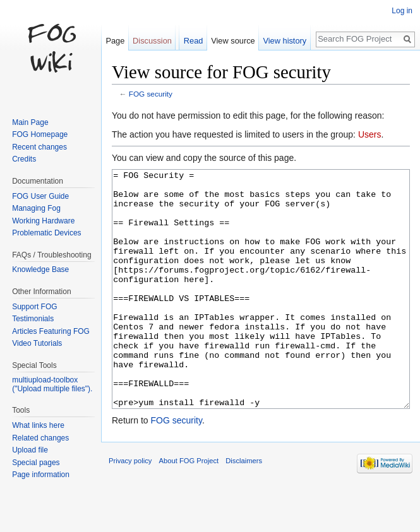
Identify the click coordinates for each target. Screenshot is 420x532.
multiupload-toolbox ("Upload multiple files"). (52, 384)
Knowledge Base (40, 269)
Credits (24, 159)
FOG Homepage (40, 134)
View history (285, 41)
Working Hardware (43, 221)
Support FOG (34, 307)
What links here (38, 425)
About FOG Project (189, 508)
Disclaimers (244, 508)
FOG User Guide (40, 196)
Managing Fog (36, 208)
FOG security (151, 94)
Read (194, 41)
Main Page (30, 122)
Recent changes (39, 147)
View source (233, 41)
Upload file (30, 450)
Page (115, 41)
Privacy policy (130, 508)
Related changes (40, 438)
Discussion (152, 41)
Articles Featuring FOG (51, 331)
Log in (402, 11)
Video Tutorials (37, 343)
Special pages (36, 463)
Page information (41, 475)
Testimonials (33, 319)
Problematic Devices (46, 233)
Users (370, 134)
